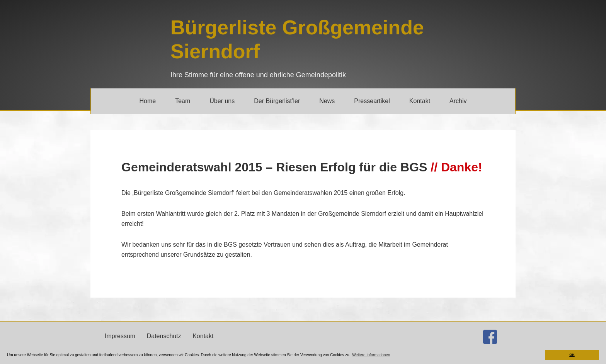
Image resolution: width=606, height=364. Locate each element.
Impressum (120, 336)
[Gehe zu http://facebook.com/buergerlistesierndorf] (490, 337)
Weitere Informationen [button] (371, 355)
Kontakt (203, 336)
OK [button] (572, 355)
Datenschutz (164, 336)
